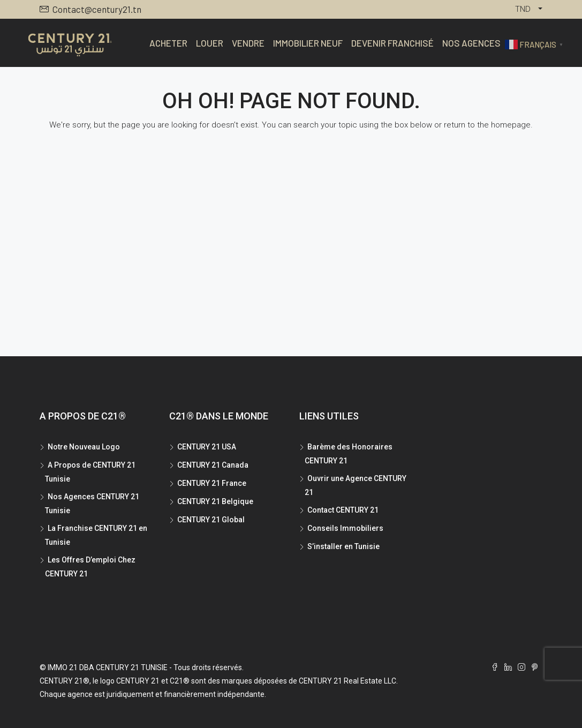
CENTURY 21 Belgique (215, 501)
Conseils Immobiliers (345, 528)
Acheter (168, 43)
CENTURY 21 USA (207, 447)
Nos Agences (471, 43)
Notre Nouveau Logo (84, 447)
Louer (210, 43)
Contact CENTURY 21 (343, 510)
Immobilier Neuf (308, 43)
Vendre (248, 43)
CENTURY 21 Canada (213, 465)
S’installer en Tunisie (343, 546)
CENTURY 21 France (212, 483)
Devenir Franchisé (392, 43)
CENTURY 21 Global (211, 520)
